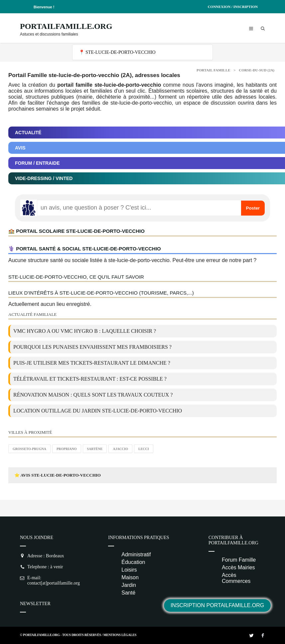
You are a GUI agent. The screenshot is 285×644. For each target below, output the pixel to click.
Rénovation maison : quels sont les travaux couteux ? (93, 395)
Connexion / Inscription (233, 7)
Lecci (144, 449)
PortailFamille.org (66, 26)
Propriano (67, 449)
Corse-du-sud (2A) (257, 70)
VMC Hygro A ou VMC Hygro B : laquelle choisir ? (85, 331)
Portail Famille (214, 70)
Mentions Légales (120, 635)
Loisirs (129, 570)
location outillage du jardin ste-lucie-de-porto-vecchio (98, 411)
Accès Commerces (236, 578)
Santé (128, 593)
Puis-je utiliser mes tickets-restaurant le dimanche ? (92, 363)
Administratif (136, 554)
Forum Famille (239, 560)
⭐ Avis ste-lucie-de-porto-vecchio (58, 475)
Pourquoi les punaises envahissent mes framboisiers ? (92, 347)
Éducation (133, 562)
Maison (130, 577)
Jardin (129, 585)
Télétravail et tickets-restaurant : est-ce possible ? (90, 379)
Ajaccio (120, 449)
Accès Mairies (238, 567)
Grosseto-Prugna (29, 449)
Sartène (95, 449)
